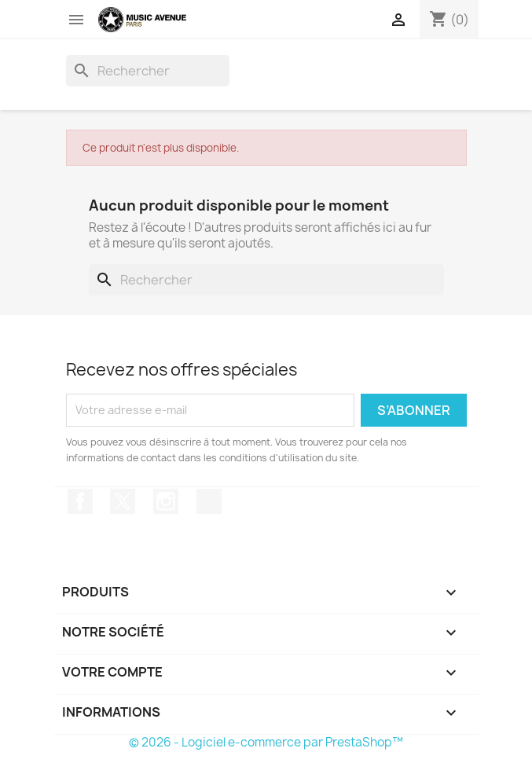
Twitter (123, 501)
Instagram (166, 501)
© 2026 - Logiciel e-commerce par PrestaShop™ (266, 742)
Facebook (80, 501)
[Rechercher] (148, 71)
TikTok (209, 501)
